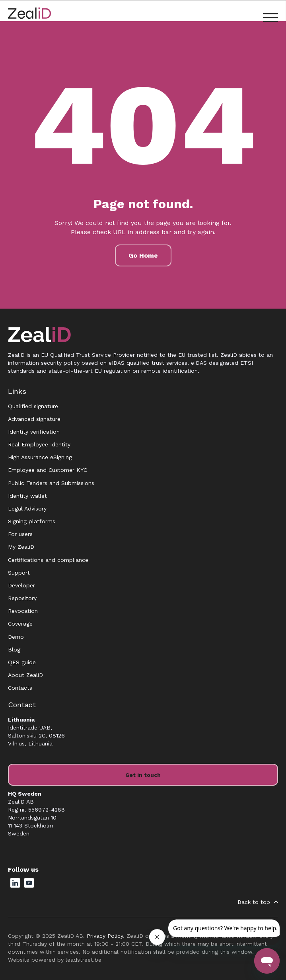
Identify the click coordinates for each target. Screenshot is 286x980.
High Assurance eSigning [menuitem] (40, 457)
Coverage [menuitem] (20, 624)
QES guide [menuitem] (22, 662)
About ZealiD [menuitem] (25, 675)
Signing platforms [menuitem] (32, 521)
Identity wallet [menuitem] (27, 496)
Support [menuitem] (19, 573)
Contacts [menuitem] (20, 688)
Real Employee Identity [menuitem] (39, 444)
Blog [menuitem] (14, 649)
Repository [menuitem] (22, 598)
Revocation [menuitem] (23, 611)
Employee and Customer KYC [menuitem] (48, 470)
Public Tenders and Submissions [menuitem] (51, 483)
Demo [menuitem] (16, 637)
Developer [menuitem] (21, 585)
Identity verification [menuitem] (34, 432)
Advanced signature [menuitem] (34, 419)
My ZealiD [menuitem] (21, 547)
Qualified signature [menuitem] (33, 406)
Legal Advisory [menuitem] (27, 509)
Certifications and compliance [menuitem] (48, 560)
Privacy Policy (105, 936)
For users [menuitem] (20, 534)
